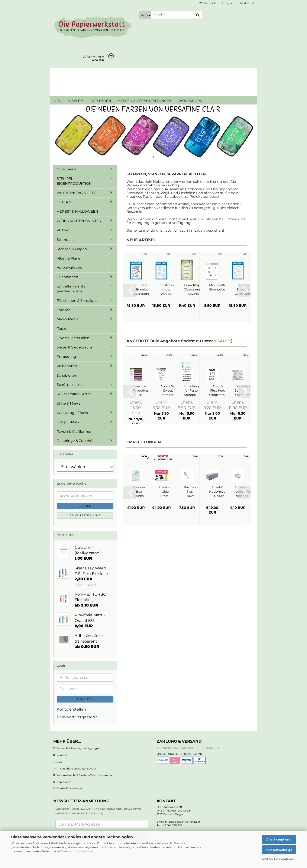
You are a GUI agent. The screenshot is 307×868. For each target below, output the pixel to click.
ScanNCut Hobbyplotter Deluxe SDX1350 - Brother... (219, 492)
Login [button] (227, 3)
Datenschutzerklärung (77, 851)
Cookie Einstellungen (70, 788)
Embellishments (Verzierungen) (71, 289)
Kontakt (62, 755)
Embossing (66, 357)
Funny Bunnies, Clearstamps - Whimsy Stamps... (142, 290)
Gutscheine (67, 169)
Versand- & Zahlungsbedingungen (78, 748)
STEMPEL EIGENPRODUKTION (74, 181)
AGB (59, 762)
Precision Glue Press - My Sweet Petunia (165, 492)
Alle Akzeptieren (279, 839)
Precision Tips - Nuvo (191, 492)
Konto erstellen (71, 709)
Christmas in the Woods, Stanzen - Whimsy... (166, 290)
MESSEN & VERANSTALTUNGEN (145, 101)
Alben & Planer (69, 258)
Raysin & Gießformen (75, 432)
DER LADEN (101, 101)
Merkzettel (246, 3)
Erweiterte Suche (85, 515)
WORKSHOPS (190, 101)
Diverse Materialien (73, 338)
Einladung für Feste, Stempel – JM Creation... (191, 391)
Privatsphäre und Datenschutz (76, 769)
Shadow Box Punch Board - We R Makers (139, 492)
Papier (62, 329)
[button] (208, 3)
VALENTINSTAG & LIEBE (77, 193)
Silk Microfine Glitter (74, 394)
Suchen (85, 506)
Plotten (63, 230)
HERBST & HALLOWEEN (77, 211)
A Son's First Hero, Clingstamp (218, 390)
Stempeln (65, 240)
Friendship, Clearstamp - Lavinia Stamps (192, 290)
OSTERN (64, 202)
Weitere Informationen (278, 859)
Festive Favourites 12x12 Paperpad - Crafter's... (141, 391)
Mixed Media (68, 319)
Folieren (64, 310)
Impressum (64, 782)
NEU (58, 101)
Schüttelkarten (70, 385)
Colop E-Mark (68, 422)
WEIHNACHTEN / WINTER (79, 221)
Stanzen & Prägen (72, 249)
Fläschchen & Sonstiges (77, 301)
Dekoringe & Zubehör (75, 441)
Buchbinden (67, 277)
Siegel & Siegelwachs (75, 347)
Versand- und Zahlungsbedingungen (188, 748)
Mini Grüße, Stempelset (218, 287)
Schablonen (67, 375)
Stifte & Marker (69, 403)
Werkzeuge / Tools (72, 413)
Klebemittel (67, 366)
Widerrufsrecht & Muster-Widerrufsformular (85, 775)
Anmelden (85, 699)
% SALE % (76, 101)
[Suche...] (145, 15)
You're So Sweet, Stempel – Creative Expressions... (168, 391)
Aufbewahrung (70, 268)
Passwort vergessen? (77, 717)
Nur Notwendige (279, 850)
